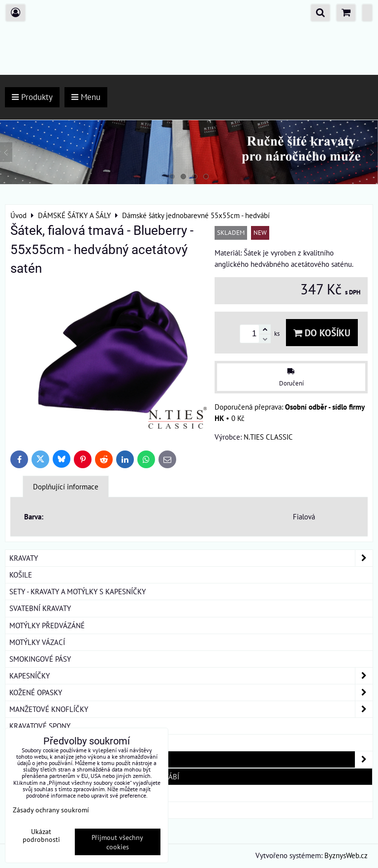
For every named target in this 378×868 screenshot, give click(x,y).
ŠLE (15, 742)
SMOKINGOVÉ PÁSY (40, 659)
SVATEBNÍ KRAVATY (40, 608)
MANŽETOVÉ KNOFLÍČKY (191, 709)
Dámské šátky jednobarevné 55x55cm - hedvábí (94, 776)
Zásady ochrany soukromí (51, 810)
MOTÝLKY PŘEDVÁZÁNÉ (47, 625)
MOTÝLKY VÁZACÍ (37, 642)
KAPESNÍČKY (191, 676)
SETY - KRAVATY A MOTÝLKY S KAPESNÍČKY (78, 591)
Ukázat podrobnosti (41, 836)
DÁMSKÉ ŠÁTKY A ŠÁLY (191, 759)
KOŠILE (21, 575)
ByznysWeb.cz (346, 855)
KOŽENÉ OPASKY (191, 692)
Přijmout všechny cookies (117, 842)
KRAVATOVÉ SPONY (40, 726)
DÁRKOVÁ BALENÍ (37, 793)
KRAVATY (191, 558)
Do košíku (322, 333)
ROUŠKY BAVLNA (36, 810)
